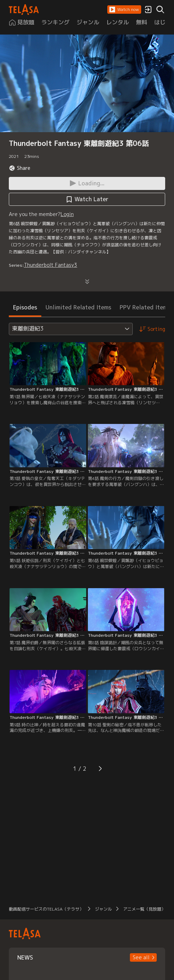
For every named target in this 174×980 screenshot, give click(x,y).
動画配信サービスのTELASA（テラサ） (46, 909)
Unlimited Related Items (78, 307)
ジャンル (103, 909)
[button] (124, 10)
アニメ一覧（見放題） (144, 909)
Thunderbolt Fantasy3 (51, 265)
